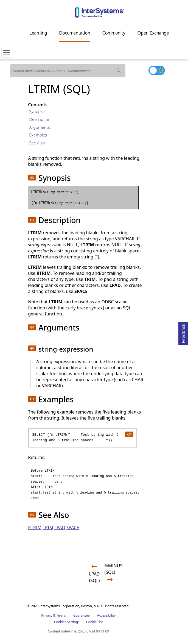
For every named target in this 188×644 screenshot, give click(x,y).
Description (40, 119)
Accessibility (106, 615)
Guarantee (82, 615)
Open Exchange (153, 33)
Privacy (47, 615)
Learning (38, 33)
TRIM (48, 528)
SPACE (73, 528)
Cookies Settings (67, 622)
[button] (32, 178)
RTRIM (35, 528)
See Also (37, 143)
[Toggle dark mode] (157, 70)
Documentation (75, 33)
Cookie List (95, 622)
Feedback (183, 333)
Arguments (40, 127)
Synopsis (37, 111)
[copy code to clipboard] (129, 434)
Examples (38, 135)
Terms (61, 615)
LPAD (60, 528)
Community (114, 33)
